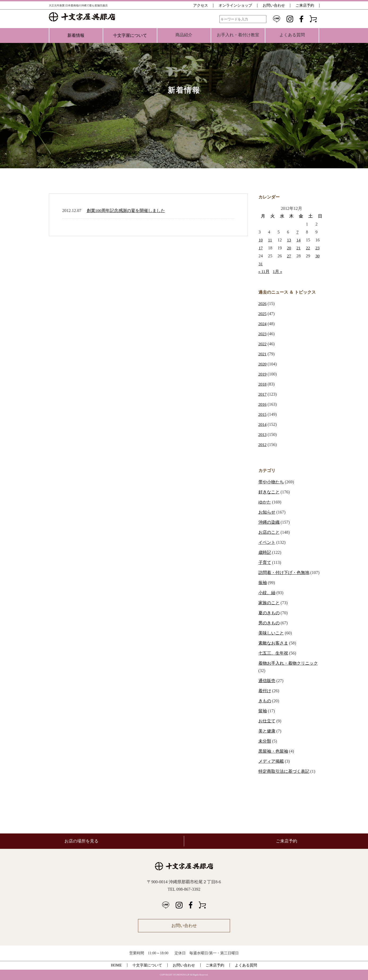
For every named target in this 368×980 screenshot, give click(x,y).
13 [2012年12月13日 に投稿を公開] (289, 240)
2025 (263, 314)
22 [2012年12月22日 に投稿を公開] (308, 248)
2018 (263, 384)
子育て (265, 562)
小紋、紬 (267, 593)
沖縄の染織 (269, 522)
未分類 (265, 741)
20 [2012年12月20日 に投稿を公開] (289, 248)
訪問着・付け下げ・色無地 (284, 573)
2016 (263, 404)
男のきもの (269, 623)
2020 (263, 364)
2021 (263, 354)
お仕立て (267, 721)
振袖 (263, 583)
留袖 (263, 711)
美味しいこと (271, 633)
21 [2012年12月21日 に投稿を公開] (298, 248)
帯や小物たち (271, 482)
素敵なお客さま (273, 643)
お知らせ (267, 512)
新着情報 (76, 35)
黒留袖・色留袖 (273, 751)
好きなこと (269, 492)
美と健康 (267, 731)
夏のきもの (269, 613)
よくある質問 (246, 965)
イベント (267, 542)
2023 (263, 334)
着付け (265, 691)
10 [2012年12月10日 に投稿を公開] (261, 240)
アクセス (201, 5)
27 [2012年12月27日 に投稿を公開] (289, 256)
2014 (263, 424)
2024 (263, 324)
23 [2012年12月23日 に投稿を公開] (318, 248)
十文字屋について (130, 35)
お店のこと (269, 532)
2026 (263, 304)
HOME (116, 965)
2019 (263, 374)
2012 (263, 445)
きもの (265, 701)
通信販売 (267, 681)
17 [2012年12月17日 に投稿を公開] (261, 248)
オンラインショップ (235, 5)
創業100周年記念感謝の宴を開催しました (126, 211)
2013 (263, 434)
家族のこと (269, 603)
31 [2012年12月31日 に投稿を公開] (261, 264)
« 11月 (264, 272)
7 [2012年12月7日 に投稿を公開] (297, 232)
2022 (263, 344)
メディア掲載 (271, 761)
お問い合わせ (274, 5)
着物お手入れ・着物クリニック (288, 663)
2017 (263, 394)
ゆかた (265, 502)
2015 (263, 414)
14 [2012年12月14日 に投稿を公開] (298, 240)
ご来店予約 (305, 5)
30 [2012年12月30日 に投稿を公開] (318, 256)
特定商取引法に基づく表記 (284, 771)
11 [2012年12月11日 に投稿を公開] (270, 240)
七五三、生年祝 (273, 653)
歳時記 (265, 552)
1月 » (278, 272)
